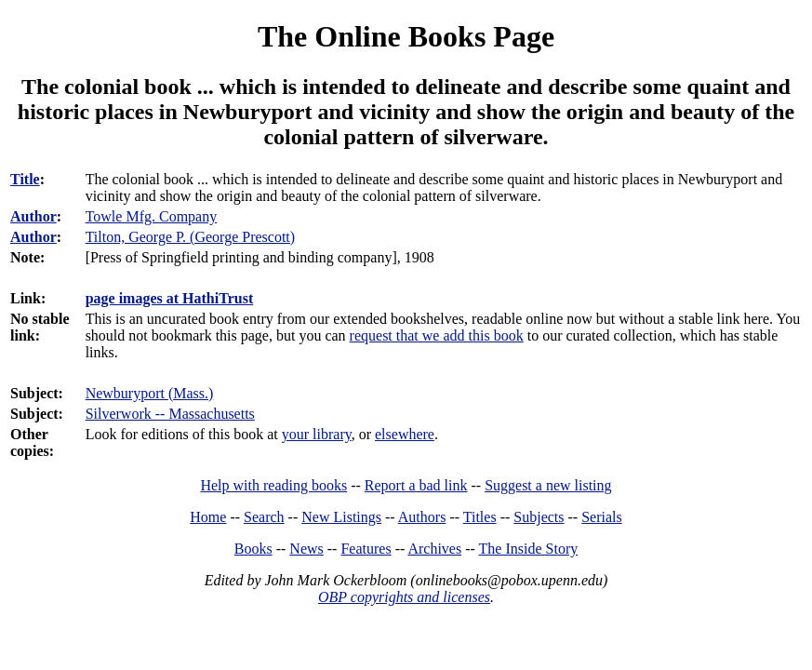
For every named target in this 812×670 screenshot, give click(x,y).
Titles (480, 517)
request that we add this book (437, 335)
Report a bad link (416, 485)
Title (25, 179)
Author (33, 216)
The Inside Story (529, 549)
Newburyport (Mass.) (150, 393)
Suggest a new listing (548, 485)
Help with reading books (273, 485)
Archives (434, 549)
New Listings (341, 517)
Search (264, 517)
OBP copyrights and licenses (404, 597)
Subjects (539, 517)
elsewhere (405, 434)
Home (208, 517)
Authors (422, 517)
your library (317, 434)
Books (253, 549)
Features (366, 549)
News (306, 549)
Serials (602, 517)
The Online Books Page (406, 36)
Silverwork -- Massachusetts (170, 414)
